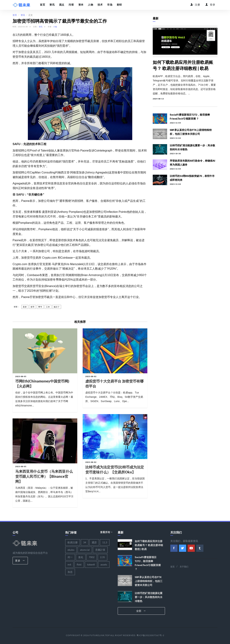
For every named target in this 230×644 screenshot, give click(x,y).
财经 (119, 5)
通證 (94, 542)
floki (79, 564)
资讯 (52, 5)
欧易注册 (73, 542)
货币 (33, 307)
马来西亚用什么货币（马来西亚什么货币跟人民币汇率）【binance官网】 (44, 476)
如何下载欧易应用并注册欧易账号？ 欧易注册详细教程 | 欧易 (149, 545)
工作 (48, 307)
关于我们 (184, 567)
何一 (70, 557)
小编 (55, 26)
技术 (100, 5)
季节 (40, 307)
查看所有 (106, 532)
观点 (62, 5)
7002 (92, 557)
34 (85, 542)
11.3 (105, 542)
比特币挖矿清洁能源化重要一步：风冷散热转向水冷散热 (149, 597)
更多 (20, 561)
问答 (71, 5)
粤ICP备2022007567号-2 (150, 635)
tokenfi (91, 564)
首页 (42, 5)
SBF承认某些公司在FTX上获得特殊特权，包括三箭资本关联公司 (149, 581)
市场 (109, 5)
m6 (69, 564)
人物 (90, 5)
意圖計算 (100, 550)
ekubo (71, 550)
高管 (25, 307)
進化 (81, 557)
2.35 (103, 557)
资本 (81, 5)
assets (104, 564)
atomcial (85, 550)
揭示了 (57, 307)
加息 (70, 572)
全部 (141, 611)
